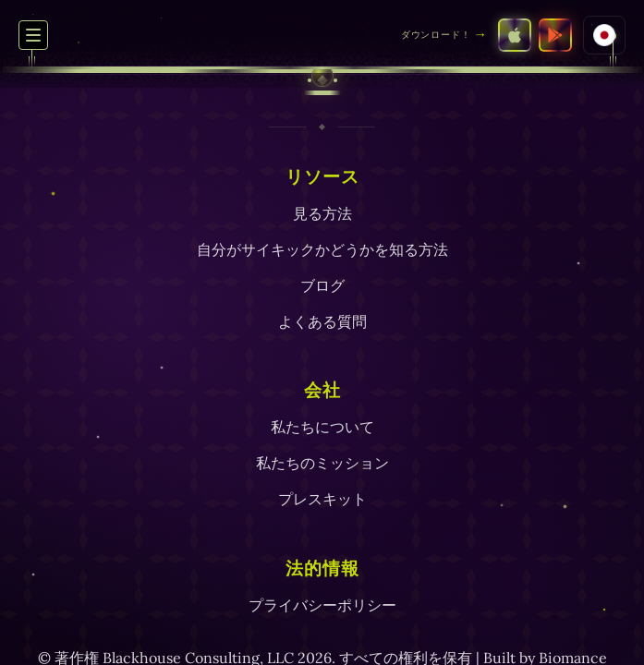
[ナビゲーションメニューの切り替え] (33, 35)
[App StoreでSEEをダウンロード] (515, 35)
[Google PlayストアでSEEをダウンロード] (555, 35)
